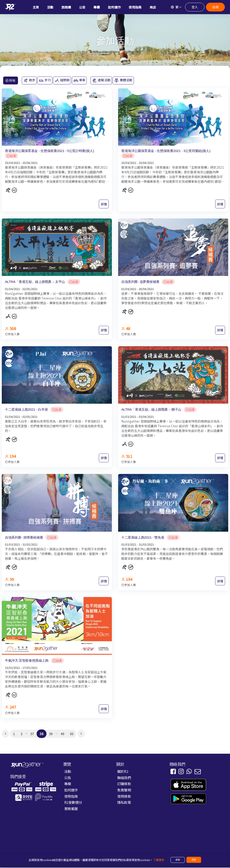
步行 (45, 80)
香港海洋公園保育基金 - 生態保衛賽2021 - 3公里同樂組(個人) (166, 151)
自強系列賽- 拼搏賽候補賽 (24, 537)
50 (72, 734)
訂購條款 (124, 784)
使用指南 (71, 796)
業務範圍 (71, 809)
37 (32, 734)
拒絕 (178, 860)
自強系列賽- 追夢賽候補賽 (140, 282)
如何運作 (71, 790)
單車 (79, 80)
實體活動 (123, 80)
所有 (11, 80)
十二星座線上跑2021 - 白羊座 (26, 410)
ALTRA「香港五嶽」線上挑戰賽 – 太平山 (35, 282)
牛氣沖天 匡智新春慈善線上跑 (27, 661)
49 (62, 734)
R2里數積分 (73, 803)
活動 (68, 771)
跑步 (29, 80)
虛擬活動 (101, 80)
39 (51, 734)
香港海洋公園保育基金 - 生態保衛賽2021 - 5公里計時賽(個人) (49, 151)
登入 (195, 7)
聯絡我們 (124, 778)
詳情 (104, 204)
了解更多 (159, 860)
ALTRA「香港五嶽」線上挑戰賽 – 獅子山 (151, 410)
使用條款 (124, 796)
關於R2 (123, 771)
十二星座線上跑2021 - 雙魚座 (143, 537)
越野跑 (62, 80)
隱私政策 (124, 803)
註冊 (215, 7)
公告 (68, 778)
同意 (194, 860)
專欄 (68, 784)
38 (41, 734)
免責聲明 (124, 790)
